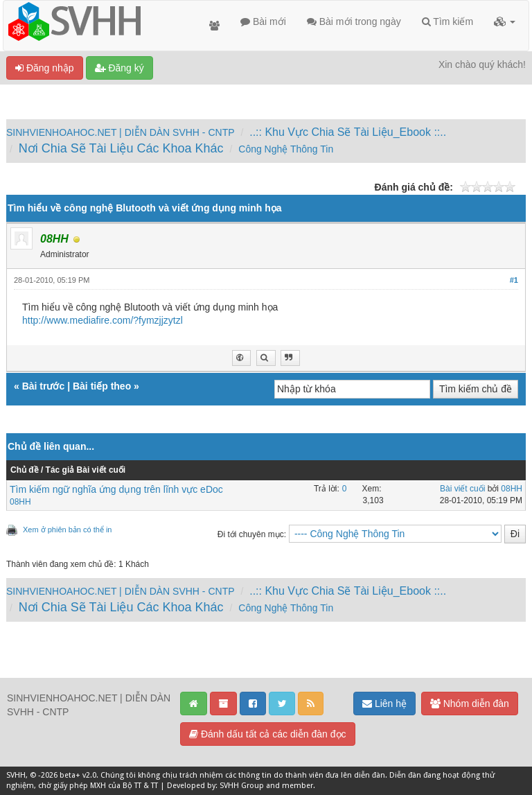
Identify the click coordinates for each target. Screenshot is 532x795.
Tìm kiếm (447, 21)
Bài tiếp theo (102, 386)
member (298, 786)
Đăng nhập (45, 68)
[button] (505, 21)
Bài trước (44, 386)
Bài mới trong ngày (354, 21)
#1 (514, 280)
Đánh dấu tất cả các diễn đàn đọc (268, 734)
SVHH (16, 775)
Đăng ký (119, 68)
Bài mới (263, 21)
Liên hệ (384, 704)
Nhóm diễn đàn (470, 704)
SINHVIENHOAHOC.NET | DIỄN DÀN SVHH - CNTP (121, 132)
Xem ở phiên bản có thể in (67, 530)
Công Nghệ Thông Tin (286, 149)
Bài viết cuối (462, 489)
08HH (20, 502)
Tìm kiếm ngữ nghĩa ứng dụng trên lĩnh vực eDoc (116, 489)
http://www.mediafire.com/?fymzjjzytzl (103, 320)
